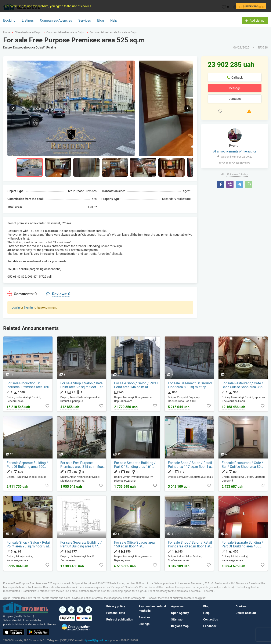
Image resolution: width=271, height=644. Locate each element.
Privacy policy (116, 606)
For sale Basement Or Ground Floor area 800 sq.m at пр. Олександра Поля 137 (190, 385)
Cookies (241, 606)
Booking (9, 20)
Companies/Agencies (56, 20)
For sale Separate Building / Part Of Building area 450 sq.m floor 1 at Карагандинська (242, 544)
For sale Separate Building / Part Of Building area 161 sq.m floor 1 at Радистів (135, 465)
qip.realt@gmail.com (96, 640)
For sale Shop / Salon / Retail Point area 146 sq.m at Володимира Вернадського (136, 385)
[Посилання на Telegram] (89, 610)
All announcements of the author (235, 151)
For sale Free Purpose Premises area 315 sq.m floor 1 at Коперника (82, 465)
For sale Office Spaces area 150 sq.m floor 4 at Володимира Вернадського (136, 544)
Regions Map (180, 626)
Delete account (246, 613)
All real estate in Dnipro (28, 32)
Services (85, 20)
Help (114, 20)
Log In (16, 307)
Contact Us (211, 619)
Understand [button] (251, 6)
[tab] (22, 294)
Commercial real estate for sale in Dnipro (114, 32)
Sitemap (177, 619)
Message (235, 88)
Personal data (116, 613)
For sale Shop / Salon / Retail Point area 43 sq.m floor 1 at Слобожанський (190, 544)
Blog (101, 20)
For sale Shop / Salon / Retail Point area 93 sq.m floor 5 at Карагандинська (29, 544)
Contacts (235, 99)
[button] (93, 7)
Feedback (210, 626)
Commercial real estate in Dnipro (66, 32)
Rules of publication (120, 619)
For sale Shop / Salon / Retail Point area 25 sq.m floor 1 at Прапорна (82, 385)
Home (7, 32)
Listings (28, 20)
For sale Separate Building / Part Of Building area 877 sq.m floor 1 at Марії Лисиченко (81, 544)
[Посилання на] (63, 610)
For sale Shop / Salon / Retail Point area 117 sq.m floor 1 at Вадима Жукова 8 (190, 465)
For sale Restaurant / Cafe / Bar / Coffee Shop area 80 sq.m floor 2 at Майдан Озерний (242, 465)
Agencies (177, 606)
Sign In (28, 307)
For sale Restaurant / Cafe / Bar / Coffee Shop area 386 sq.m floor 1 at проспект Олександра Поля (242, 385)
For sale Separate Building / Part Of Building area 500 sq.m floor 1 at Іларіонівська (28, 465)
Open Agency (180, 613)
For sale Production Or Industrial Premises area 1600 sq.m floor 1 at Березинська (29, 385)
